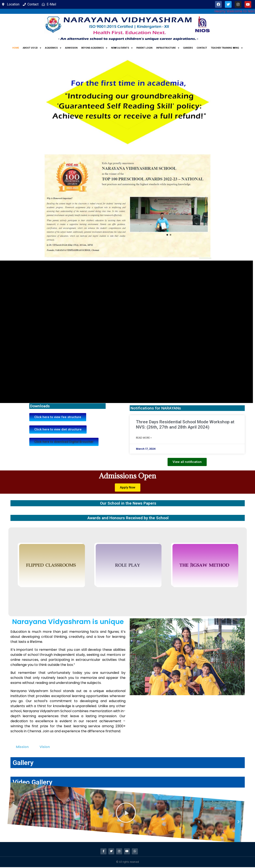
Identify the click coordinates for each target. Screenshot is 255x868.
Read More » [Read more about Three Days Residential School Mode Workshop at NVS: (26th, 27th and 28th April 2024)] (144, 438)
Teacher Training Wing (227, 48)
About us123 (32, 48)
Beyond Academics (94, 48)
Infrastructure (168, 48)
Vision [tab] (45, 747)
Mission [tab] (22, 747)
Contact (202, 48)
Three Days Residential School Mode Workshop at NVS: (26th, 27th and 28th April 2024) (185, 424)
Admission (71, 48)
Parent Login (144, 48)
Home (16, 48)
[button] (64, 442)
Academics (53, 48)
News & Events (122, 48)
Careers (188, 48)
